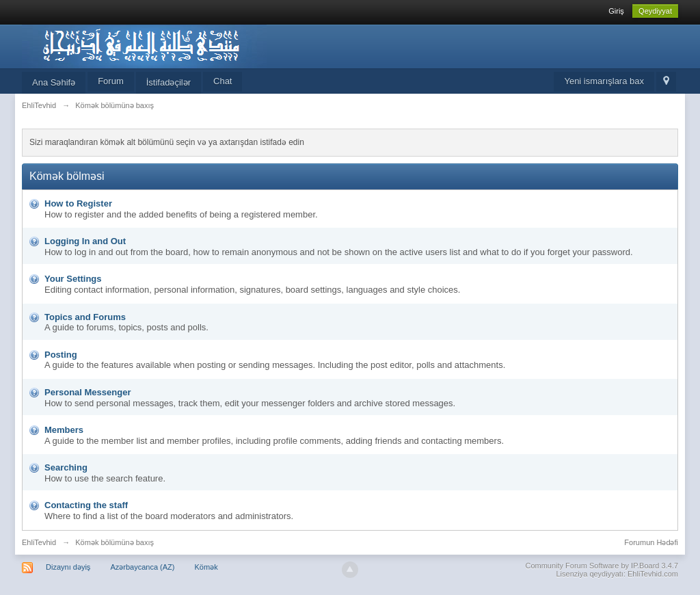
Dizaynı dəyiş (68, 567)
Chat (223, 81)
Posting (61, 355)
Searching (66, 467)
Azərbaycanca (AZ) (142, 567)
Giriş (616, 11)
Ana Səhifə (54, 82)
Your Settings (73, 279)
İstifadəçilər (169, 82)
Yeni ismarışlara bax (604, 81)
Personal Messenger (87, 392)
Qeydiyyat (655, 11)
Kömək (206, 567)
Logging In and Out (85, 241)
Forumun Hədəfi (651, 542)
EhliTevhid (39, 542)
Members (64, 430)
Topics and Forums (85, 317)
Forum (111, 81)
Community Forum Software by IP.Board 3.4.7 (602, 566)
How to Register (78, 203)
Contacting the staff (86, 505)
